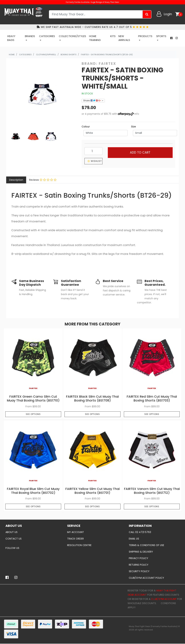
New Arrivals (124, 38)
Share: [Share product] (92, 101)
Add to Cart (140, 152)
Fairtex (108, 63)
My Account (76, 532)
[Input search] (96, 14)
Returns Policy (139, 565)
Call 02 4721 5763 (140, 532)
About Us (11, 532)
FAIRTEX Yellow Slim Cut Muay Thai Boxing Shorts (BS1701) (92, 491)
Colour (86, 127)
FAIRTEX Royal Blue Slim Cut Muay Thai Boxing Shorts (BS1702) (33, 491)
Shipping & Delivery (141, 552)
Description (16, 180)
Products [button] (145, 36)
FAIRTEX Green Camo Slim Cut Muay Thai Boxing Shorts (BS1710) (33, 398)
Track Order (75, 539)
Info (137, 114)
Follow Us (12, 548)
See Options (33, 414)
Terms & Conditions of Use (146, 545)
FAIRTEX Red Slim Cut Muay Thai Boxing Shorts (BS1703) (152, 398)
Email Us (134, 539)
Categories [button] (47, 36)
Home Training (95, 38)
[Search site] (147, 14)
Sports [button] (161, 36)
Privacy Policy (139, 558)
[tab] (16, 180)
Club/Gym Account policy (146, 578)
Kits (113, 36)
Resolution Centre (79, 545)
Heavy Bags (11, 38)
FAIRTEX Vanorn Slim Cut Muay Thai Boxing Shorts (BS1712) (152, 491)
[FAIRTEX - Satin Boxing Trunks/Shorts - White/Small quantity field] (93, 151)
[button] (93, 161)
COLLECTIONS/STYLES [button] (72, 36)
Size (133, 127)
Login (168, 14)
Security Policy (139, 571)
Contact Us (14, 539)
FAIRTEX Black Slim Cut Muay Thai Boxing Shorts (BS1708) (92, 398)
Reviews (43, 180)
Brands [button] (30, 36)
